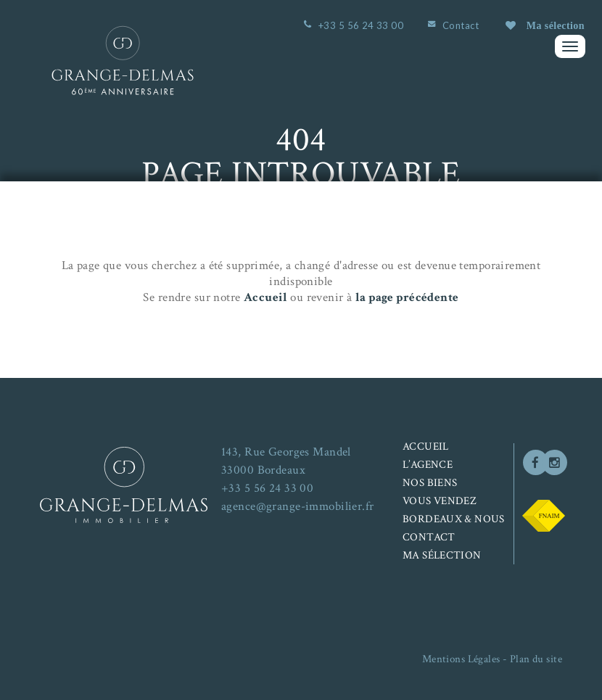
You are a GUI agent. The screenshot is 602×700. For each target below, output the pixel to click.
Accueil (265, 297)
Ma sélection (545, 26)
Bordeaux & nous (454, 519)
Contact (461, 25)
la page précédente (407, 297)
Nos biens (430, 483)
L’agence (428, 465)
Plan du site (536, 659)
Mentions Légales (461, 659)
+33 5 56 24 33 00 (361, 25)
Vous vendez (440, 501)
